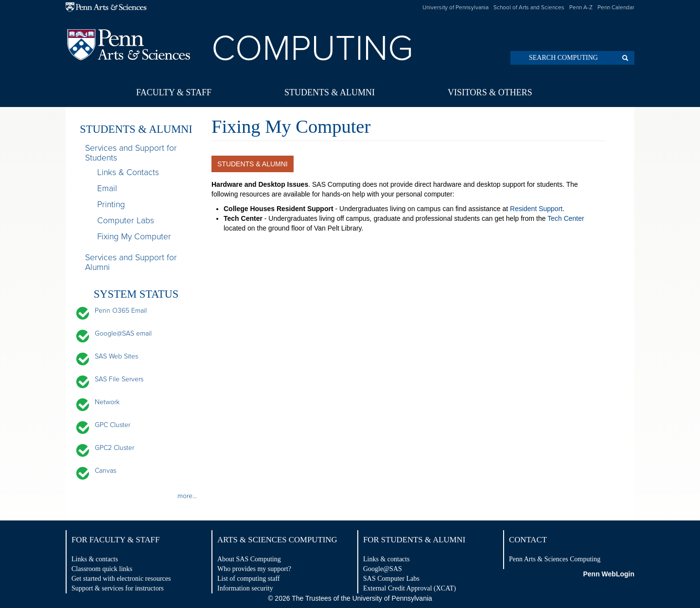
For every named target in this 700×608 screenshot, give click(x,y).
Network (107, 402)
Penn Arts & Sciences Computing (555, 559)
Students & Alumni (330, 92)
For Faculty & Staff (115, 540)
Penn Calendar (616, 7)
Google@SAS (383, 569)
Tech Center (566, 218)
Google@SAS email (123, 333)
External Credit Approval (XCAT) (410, 588)
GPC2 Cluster (114, 448)
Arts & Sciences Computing (277, 540)
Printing (111, 205)
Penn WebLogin (609, 574)
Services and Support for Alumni (131, 263)
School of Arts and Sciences (529, 7)
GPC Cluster (113, 425)
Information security (245, 588)
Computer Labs (126, 221)
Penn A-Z (581, 7)
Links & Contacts (128, 172)
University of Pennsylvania (455, 7)
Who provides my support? (254, 569)
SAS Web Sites (116, 356)
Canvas (105, 471)
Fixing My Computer (134, 237)
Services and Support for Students (131, 153)
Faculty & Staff (174, 92)
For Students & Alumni (414, 540)
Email (107, 188)
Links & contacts (95, 559)
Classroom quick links (102, 569)
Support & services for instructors (118, 588)
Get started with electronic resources (121, 579)
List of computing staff (248, 579)
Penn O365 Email (121, 311)
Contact (528, 540)
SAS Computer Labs (391, 579)
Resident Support (536, 209)
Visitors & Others (490, 92)
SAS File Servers (119, 379)
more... (187, 496)
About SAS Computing (249, 559)
